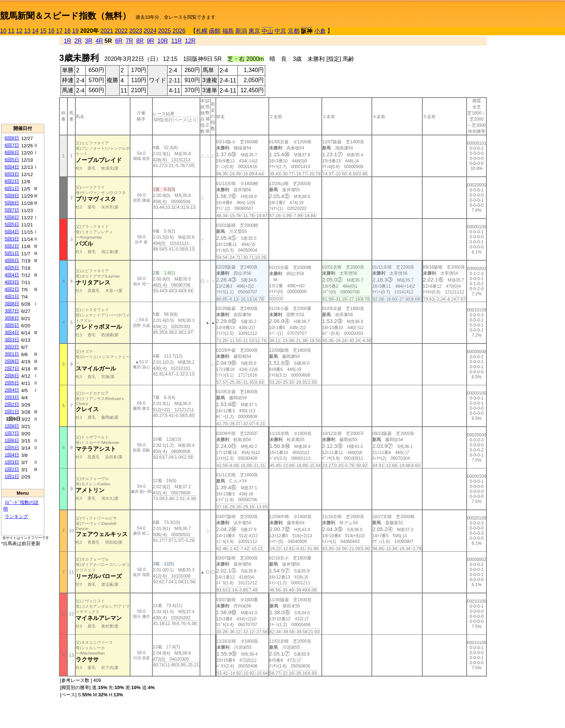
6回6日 (12, 152)
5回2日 (12, 246)
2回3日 (12, 397)
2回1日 (12, 412)
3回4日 (12, 332)
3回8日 (12, 304)
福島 (228, 31)
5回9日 (12, 196)
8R (140, 41)
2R (78, 41)
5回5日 (12, 224)
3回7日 (12, 311)
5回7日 (12, 210)
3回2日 (12, 347)
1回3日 (12, 462)
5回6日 (12, 217)
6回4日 (12, 167)
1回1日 (12, 477)
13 (27, 31)
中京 (280, 31)
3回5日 (12, 325)
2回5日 (12, 383)
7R (129, 41)
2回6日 (12, 376)
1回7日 (12, 433)
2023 (136, 31)
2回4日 (12, 390)
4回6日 (12, 260)
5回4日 (12, 232)
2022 (121, 31)
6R (119, 41)
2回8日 (12, 361)
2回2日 (12, 405)
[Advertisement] (23, 80)
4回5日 (12, 268)
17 (59, 31)
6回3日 (12, 174)
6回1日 (12, 188)
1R (67, 41)
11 (11, 31)
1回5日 (12, 448)
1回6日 (12, 441)
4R (99, 41)
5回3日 (12, 239)
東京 (254, 31)
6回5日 (12, 160)
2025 (165, 31)
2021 (107, 31)
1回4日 (12, 455)
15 (43, 31)
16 (52, 31)
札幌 (202, 31)
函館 (215, 31)
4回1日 (12, 296)
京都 (294, 31)
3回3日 (12, 340)
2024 (150, 31)
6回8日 (12, 138)
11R (176, 41)
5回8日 (12, 203)
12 (19, 31)
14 (35, 31)
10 (3, 31)
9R (150, 41)
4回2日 (12, 289)
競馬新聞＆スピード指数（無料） (65, 16)
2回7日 (12, 369)
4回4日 (12, 275)
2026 (179, 31)
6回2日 (12, 181)
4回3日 (12, 282)
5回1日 (12, 253)
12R (190, 41)
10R (163, 41)
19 (75, 31)
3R (89, 41)
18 (67, 31)
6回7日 (12, 145)
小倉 (320, 31)
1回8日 (12, 426)
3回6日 (12, 318)
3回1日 (12, 354)
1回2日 (12, 469)
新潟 (241, 31)
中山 (267, 31)
